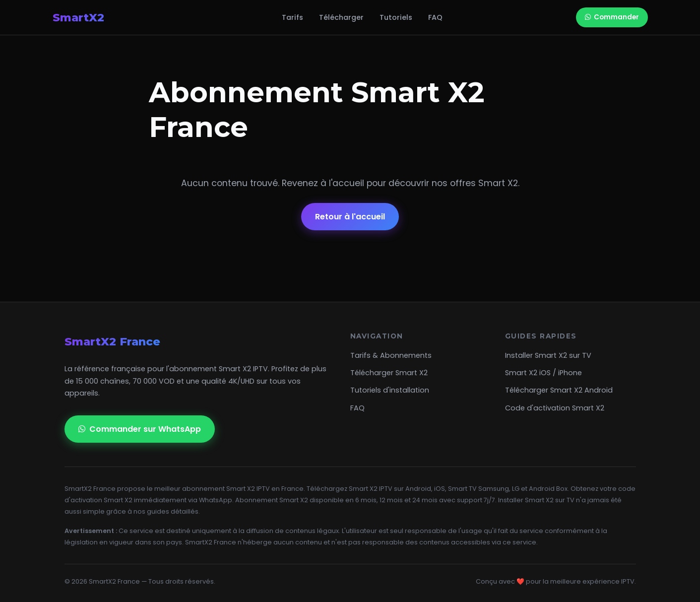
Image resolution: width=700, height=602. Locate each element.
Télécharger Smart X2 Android (559, 390)
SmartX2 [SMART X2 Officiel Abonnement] (100, 17)
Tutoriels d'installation (390, 390)
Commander (612, 17)
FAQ (435, 17)
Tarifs (292, 17)
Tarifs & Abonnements (391, 355)
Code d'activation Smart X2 (555, 408)
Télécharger (341, 17)
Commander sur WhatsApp (140, 429)
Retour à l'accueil (350, 217)
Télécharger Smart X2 (389, 373)
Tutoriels (396, 17)
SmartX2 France (112, 341)
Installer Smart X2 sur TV (548, 355)
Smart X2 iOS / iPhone (543, 373)
